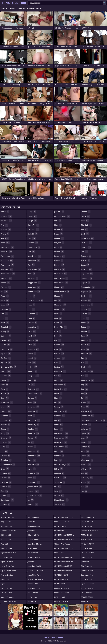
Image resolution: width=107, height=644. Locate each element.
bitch (4, 389)
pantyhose (60, 371)
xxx (84, 491)
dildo (31, 274)
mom (58, 318)
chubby (6, 478)
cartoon (6, 456)
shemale (59, 504)
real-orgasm (61, 447)
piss (58, 402)
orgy (58, 349)
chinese (6, 473)
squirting (86, 269)
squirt (85, 265)
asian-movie (7, 256)
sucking (86, 314)
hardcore (33, 433)
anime (5, 234)
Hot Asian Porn (7, 557)
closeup (6, 487)
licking (59, 261)
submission (87, 305)
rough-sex (60, 478)
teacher (86, 331)
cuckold (33, 234)
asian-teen (7, 269)
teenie (85, 345)
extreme (32, 323)
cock (5, 491)
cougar (32, 212)
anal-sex (6, 229)
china (5, 469)
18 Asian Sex (32, 597)
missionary (60, 305)
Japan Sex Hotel (7, 562)
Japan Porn (5, 579)
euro (31, 309)
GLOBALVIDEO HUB (8, 602)
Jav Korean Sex (87, 593)
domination (34, 292)
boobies (5, 425)
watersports (87, 460)
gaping (32, 380)
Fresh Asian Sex (7, 575)
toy (84, 394)
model (58, 314)
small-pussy (87, 238)
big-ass (6, 345)
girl (31, 385)
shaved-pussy (61, 500)
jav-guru (33, 504)
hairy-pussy (34, 420)
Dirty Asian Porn (87, 571)
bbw (4, 318)
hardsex (32, 438)
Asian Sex (31, 522)
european (33, 314)
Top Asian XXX (86, 602)
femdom (33, 340)
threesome (87, 371)
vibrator (86, 442)
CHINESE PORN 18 (61, 575)
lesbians (59, 256)
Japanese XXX (33, 584)
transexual (87, 411)
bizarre (5, 394)
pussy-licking (61, 433)
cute (31, 252)
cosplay (5, 504)
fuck (32, 363)
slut (84, 229)
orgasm (59, 345)
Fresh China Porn (34, 575)
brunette (6, 438)
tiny (84, 385)
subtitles (86, 309)
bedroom (6, 336)
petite (58, 394)
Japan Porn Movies (35, 544)
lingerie (59, 265)
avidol (5, 296)
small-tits (87, 243)
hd (31, 442)
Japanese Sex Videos (35, 579)
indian (32, 469)
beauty (5, 331)
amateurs (6, 221)
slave (85, 221)
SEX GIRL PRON (87, 597)
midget (59, 296)
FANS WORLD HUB (61, 602)
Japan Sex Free (6, 548)
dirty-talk (33, 278)
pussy (59, 429)
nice (58, 331)
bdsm (5, 323)
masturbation (61, 283)
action (5, 212)
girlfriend (33, 389)
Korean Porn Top (7, 517)
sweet (85, 318)
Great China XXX (34, 526)
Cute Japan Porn (87, 575)
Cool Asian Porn (87, 548)
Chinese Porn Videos (62, 544)
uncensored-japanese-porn (93, 420)
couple (32, 216)
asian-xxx (6, 278)
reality (59, 451)
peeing (58, 380)
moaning (60, 309)
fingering (33, 349)
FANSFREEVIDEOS (88, 553)
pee (58, 376)
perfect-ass (60, 385)
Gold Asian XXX (33, 517)
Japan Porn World (34, 566)
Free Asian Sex (86, 539)
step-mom (87, 274)
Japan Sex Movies (34, 539)
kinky (58, 225)
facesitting (33, 327)
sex (58, 487)
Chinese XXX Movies (8, 531)
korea (58, 234)
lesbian (59, 252)
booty (5, 433)
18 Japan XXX (6, 535)
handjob (33, 429)
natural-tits (61, 327)
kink (58, 221)
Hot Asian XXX (33, 553)
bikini (5, 385)
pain (58, 363)
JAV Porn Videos (87, 588)
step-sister (87, 278)
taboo (85, 323)
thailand (86, 367)
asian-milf (7, 252)
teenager (86, 340)
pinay (58, 398)
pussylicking (61, 442)
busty (5, 447)
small (85, 234)
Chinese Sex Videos (62, 588)
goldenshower (35, 394)
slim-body (86, 225)
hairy (31, 416)
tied (85, 376)
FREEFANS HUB (87, 535)
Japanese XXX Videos (9, 571)
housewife (34, 465)
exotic (31, 318)
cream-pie (33, 225)
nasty (58, 323)
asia (5, 238)
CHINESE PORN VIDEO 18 (64, 517)
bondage (6, 420)
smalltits (86, 247)
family (32, 336)
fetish (32, 345)
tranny (85, 402)
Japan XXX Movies (8, 597)
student (86, 300)
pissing (59, 407)
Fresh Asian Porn (87, 517)
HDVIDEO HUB (33, 535)
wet (84, 473)
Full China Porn (7, 588)
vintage (85, 447)
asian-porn (7, 261)
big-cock (6, 358)
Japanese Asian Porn (9, 553)
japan (32, 478)
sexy (58, 491)
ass (4, 292)
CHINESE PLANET (61, 584)
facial (32, 331)
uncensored (87, 416)
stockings (87, 296)
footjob (32, 358)
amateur (6, 216)
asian (5, 243)
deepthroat (34, 261)
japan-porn (34, 482)
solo (85, 252)
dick (31, 265)
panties (59, 367)
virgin (85, 451)
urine (85, 438)
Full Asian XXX (33, 593)
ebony (31, 296)
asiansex (6, 287)
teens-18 (86, 354)
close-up (6, 482)
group (32, 402)
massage (60, 269)
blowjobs (6, 416)
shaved (59, 496)
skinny (85, 216)
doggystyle (34, 287)
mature (59, 287)
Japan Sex (31, 531)
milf (58, 300)
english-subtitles (35, 300)
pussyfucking (61, 438)
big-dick (6, 363)
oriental (59, 354)
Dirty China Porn (87, 557)
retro (58, 460)
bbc (4, 314)
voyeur (86, 456)
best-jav (6, 340)
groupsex (33, 411)
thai (85, 363)
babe (5, 300)
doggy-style (34, 283)
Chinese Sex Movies (62, 522)
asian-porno (7, 265)
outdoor (59, 358)
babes (5, 305)
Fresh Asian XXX (34, 602)
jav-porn (59, 212)
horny (32, 460)
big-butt (6, 354)
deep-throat (34, 256)
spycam (85, 261)
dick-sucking (34, 269)
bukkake (6, 442)
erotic (31, 305)
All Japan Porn (6, 522)
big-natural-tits (9, 367)
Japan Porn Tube (34, 588)
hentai (32, 447)
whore (85, 482)
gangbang (34, 376)
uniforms (86, 429)
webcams (86, 469)
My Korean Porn (7, 526)
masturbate (61, 274)
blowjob (6, 411)
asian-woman (8, 274)
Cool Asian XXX (87, 579)
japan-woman (35, 487)
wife (85, 487)
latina (58, 247)
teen (85, 336)
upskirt (85, 433)
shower (86, 212)
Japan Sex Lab (33, 548)
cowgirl (32, 221)
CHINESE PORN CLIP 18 (63, 566)
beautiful (6, 327)
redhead (59, 456)
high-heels (33, 451)
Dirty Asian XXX (87, 562)
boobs (5, 429)
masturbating (61, 278)
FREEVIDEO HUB (87, 522)
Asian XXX (5, 544)
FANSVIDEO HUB (87, 544)
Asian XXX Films (7, 539)
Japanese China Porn (35, 571)
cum (32, 238)
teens (85, 349)
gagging (32, 371)
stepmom (86, 292)
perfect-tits (60, 389)
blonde (5, 407)
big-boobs (7, 349)
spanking (86, 256)
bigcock (6, 376)
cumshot (33, 243)
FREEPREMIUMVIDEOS (89, 531)
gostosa (32, 398)
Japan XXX (5, 584)
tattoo (85, 327)
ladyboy (59, 243)
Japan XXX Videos (87, 584)
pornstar (59, 416)
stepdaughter (88, 287)
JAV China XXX (59, 597)
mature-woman (62, 292)
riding (59, 469)
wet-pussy (87, 478)
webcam (86, 465)
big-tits (6, 371)
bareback (6, 309)
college (5, 496)
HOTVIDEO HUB (34, 557)
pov (58, 420)
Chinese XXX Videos (62, 593)
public (58, 425)
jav (31, 500)
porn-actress (61, 411)
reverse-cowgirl (62, 465)
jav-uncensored (62, 216)
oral (58, 340)
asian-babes (7, 247)
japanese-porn (35, 496)
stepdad (86, 283)
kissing (59, 229)
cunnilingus (34, 247)
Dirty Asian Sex (87, 566)
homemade (34, 456)
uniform (86, 425)
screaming (60, 482)
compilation (7, 500)
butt (4, 451)
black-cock (7, 402)
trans (85, 407)
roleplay (59, 473)
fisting (32, 354)
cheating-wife (8, 465)
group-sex (33, 407)
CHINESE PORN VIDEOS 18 (64, 535)
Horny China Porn (8, 566)
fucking (32, 367)
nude (58, 336)
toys (85, 398)
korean (59, 238)
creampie (33, 229)
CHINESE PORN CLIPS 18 (64, 557)
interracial (33, 473)
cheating (6, 460)
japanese (33, 491)
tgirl (84, 358)
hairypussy (33, 425)
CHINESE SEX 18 (60, 526)
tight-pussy (87, 380)
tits (85, 389)
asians (5, 283)
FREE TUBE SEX (87, 526)
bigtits (5, 380)
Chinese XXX (59, 553)
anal (4, 225)
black (5, 398)
